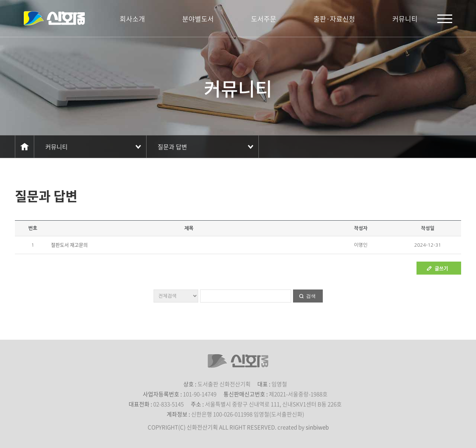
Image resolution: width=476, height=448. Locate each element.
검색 (311, 296)
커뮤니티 (405, 19)
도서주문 (264, 19)
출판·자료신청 (334, 19)
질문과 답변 (172, 147)
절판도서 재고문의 (69, 245)
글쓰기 (441, 268)
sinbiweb (317, 427)
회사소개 (132, 19)
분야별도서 (198, 19)
